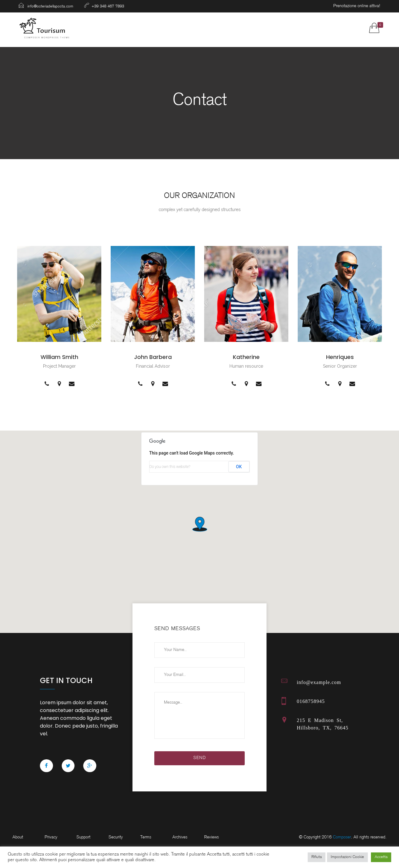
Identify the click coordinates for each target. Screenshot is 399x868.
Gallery (222, 28)
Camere (188, 28)
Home (116, 28)
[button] (199, 524)
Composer (342, 837)
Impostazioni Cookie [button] (347, 857)
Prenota (281, 28)
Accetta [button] (381, 857)
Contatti (317, 28)
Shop (251, 28)
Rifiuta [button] (317, 857)
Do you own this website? (170, 467)
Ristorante (150, 28)
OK (239, 467)
